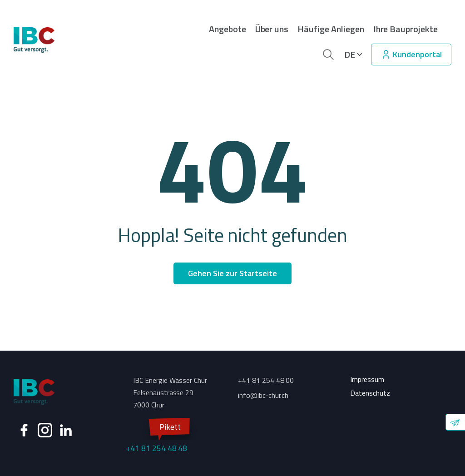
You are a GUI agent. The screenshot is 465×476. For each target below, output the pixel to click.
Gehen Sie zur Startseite (232, 273)
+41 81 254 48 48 (156, 437)
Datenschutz (370, 393)
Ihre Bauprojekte (406, 29)
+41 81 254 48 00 (266, 380)
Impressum (367, 379)
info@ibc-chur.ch (263, 395)
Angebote (228, 29)
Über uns (272, 29)
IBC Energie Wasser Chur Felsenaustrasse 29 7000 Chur (170, 392)
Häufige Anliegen (331, 29)
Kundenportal (411, 54)
